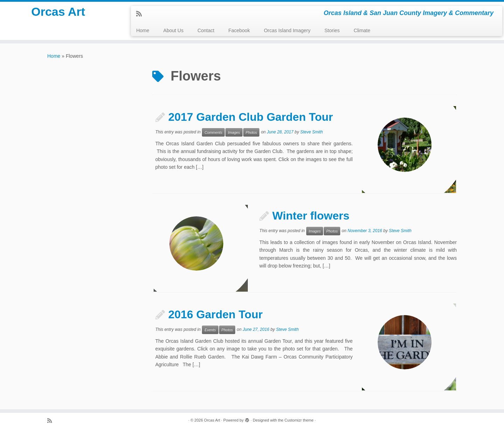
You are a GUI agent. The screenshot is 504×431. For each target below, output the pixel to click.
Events (210, 330)
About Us (174, 30)
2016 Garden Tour (216, 314)
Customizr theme (299, 420)
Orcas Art (58, 14)
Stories (332, 30)
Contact (206, 30)
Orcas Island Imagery (287, 30)
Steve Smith (312, 132)
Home (143, 30)
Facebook (239, 30)
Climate (362, 30)
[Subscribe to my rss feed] (141, 14)
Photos (251, 132)
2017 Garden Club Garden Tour (251, 117)
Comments (213, 132)
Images (234, 132)
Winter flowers (311, 216)
